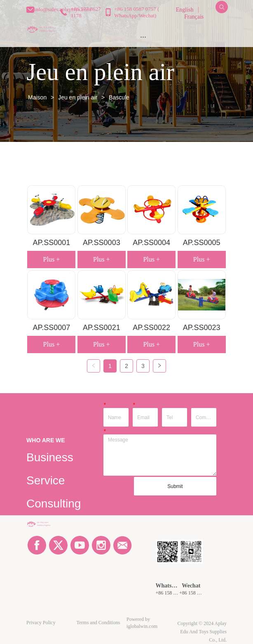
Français (194, 17)
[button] (143, 37)
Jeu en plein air (78, 97)
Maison (37, 97)
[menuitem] (143, 37)
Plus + (52, 259)
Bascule (118, 97)
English (185, 10)
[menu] (143, 37)
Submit (175, 486)
